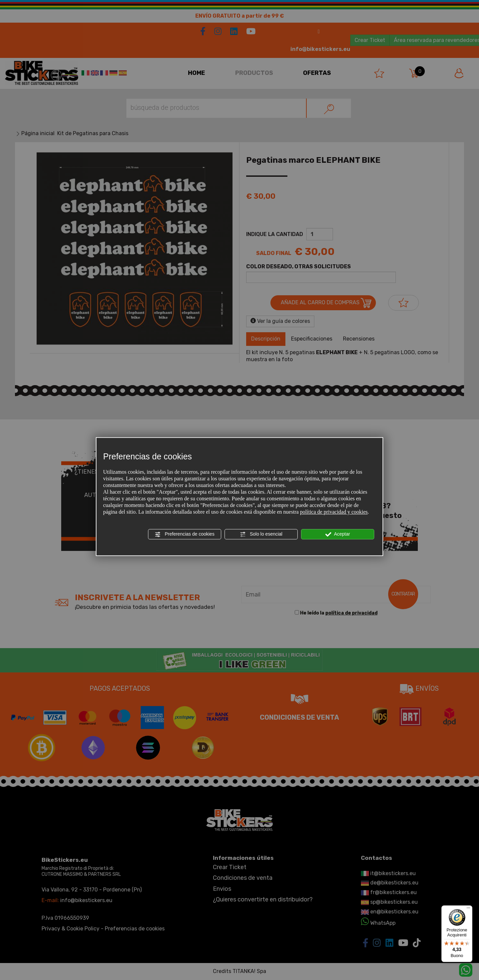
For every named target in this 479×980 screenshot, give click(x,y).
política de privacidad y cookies (334, 512)
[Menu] (468, 909)
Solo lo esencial (261, 534)
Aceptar (338, 534)
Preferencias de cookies (184, 534)
